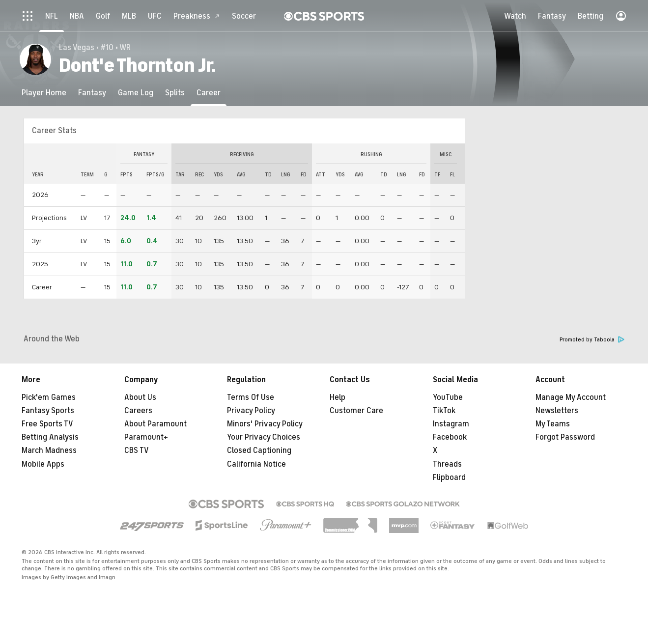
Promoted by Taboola (592, 340)
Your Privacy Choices (264, 437)
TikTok (444, 411)
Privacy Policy (251, 411)
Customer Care (356, 411)
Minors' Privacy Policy (265, 424)
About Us (140, 397)
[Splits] (175, 93)
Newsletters (557, 411)
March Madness (49, 450)
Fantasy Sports (48, 411)
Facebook (450, 437)
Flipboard (449, 477)
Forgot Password (565, 437)
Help (338, 397)
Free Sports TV (47, 424)
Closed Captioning (259, 450)
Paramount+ (146, 437)
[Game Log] (136, 93)
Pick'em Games (49, 397)
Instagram (451, 424)
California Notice (256, 464)
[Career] (209, 93)
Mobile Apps (43, 464)
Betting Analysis (50, 437)
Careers (138, 411)
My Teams (553, 424)
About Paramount (155, 424)
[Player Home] (44, 93)
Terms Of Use (251, 397)
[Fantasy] (92, 93)
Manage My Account (571, 397)
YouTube (448, 397)
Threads (447, 464)
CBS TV (137, 450)
